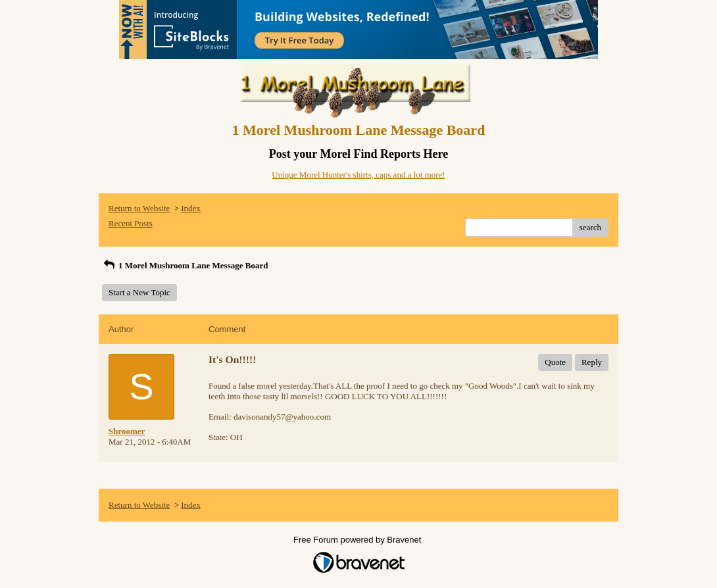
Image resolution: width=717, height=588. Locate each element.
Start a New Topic (139, 292)
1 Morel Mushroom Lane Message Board (185, 265)
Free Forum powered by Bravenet (358, 540)
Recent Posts (131, 223)
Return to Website (139, 208)
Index (191, 208)
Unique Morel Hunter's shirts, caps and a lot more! (358, 175)
